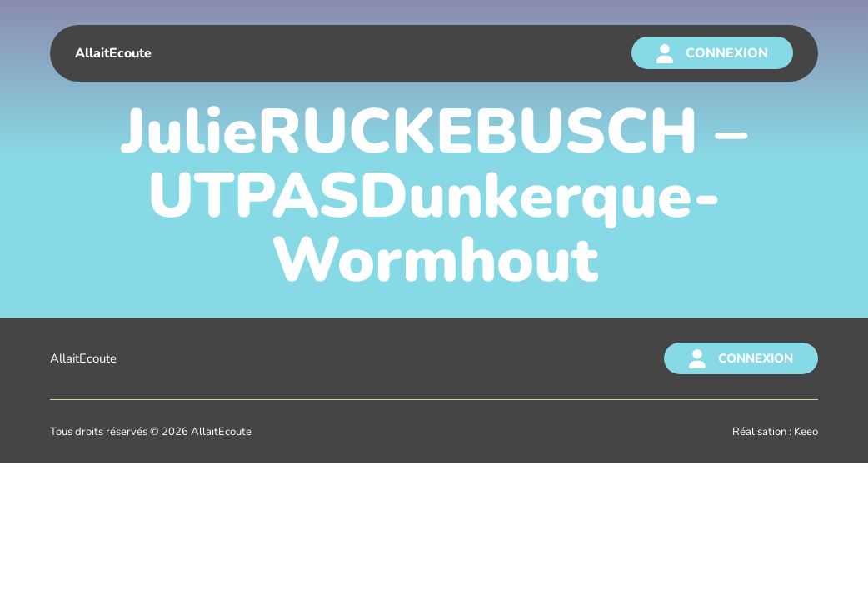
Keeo (806, 432)
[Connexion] (712, 53)
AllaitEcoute (83, 358)
